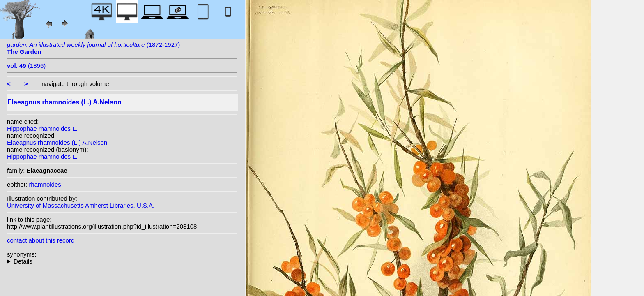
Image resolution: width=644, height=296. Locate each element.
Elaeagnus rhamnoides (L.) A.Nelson (57, 142)
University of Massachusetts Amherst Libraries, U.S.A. (81, 205)
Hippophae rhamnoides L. (42, 128)
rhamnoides (45, 184)
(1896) (26, 66)
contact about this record (41, 240)
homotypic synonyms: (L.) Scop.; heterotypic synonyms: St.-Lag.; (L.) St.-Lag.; (122, 261)
